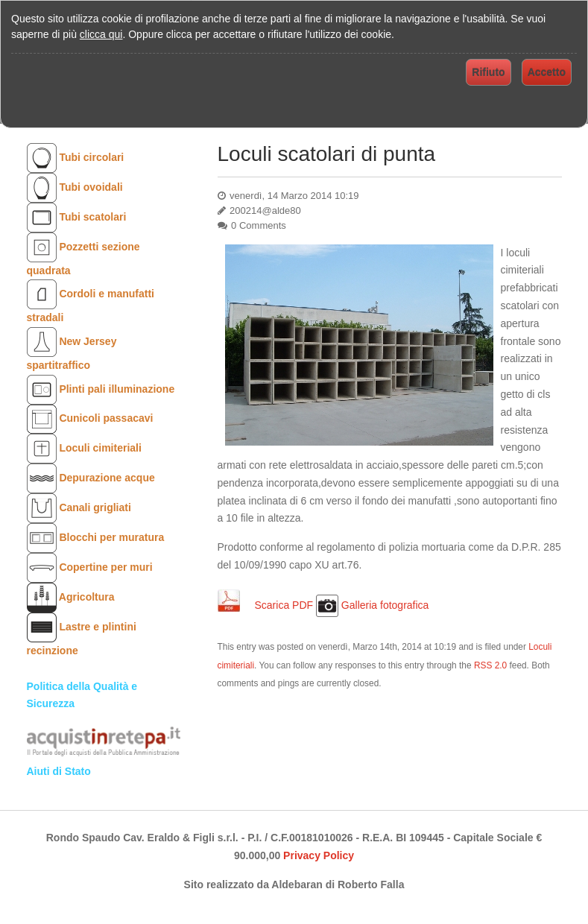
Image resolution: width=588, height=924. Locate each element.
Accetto (547, 72)
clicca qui (101, 34)
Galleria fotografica (385, 605)
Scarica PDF (285, 605)
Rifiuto (488, 72)
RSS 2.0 (490, 665)
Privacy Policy (319, 855)
